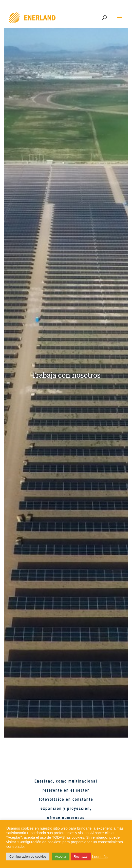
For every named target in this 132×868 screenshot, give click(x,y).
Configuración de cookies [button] (28, 856)
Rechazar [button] (81, 856)
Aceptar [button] (61, 856)
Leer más (100, 857)
